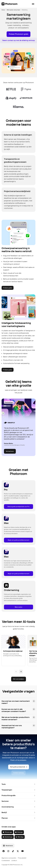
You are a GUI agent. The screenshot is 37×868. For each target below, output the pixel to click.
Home (3, 10)
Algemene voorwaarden (9, 858)
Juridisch (14, 860)
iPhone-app (7, 832)
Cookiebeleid (6, 860)
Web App (19, 837)
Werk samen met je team (13, 10)
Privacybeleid (22, 858)
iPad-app (19, 832)
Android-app (8, 837)
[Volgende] (21, 672)
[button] (18, 702)
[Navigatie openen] (33, 4)
